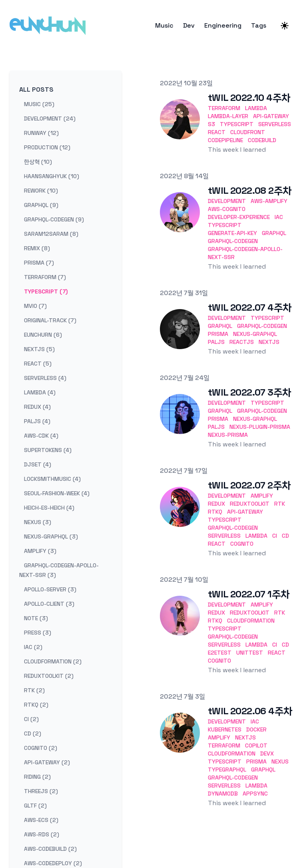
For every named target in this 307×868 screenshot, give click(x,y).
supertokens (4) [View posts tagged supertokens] (48, 450)
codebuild (262, 140)
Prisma (218, 334)
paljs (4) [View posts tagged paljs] (37, 421)
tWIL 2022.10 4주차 (249, 97)
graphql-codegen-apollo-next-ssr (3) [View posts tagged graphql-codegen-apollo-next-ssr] (59, 570)
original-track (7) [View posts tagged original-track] (50, 320)
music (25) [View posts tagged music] (39, 104)
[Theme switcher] (285, 26)
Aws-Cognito (227, 209)
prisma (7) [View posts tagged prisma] (39, 263)
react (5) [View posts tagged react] (38, 364)
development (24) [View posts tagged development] (50, 119)
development (227, 201)
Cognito (242, 544)
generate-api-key (232, 233)
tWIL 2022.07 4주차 (250, 307)
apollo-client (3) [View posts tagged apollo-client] (49, 604)
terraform (224, 108)
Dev (189, 26)
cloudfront (248, 132)
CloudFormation (251, 621)
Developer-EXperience (239, 217)
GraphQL (274, 233)
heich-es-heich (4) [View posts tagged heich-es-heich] (49, 508)
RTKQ (215, 512)
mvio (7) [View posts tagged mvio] (35, 306)
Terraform (224, 745)
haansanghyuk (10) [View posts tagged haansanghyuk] (52, 176)
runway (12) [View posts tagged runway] (41, 133)
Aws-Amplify (269, 201)
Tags (259, 26)
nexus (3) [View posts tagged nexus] (38, 522)
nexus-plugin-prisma (260, 427)
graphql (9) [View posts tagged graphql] (41, 205)
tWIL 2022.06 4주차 (250, 711)
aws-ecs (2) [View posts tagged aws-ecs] (41, 820)
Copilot (256, 745)
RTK (280, 504)
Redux (216, 504)
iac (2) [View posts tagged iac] (33, 647)
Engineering (223, 26)
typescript (237, 124)
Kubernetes (225, 729)
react (217, 132)
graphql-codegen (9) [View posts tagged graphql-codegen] (54, 219)
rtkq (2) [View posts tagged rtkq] (36, 705)
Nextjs (269, 342)
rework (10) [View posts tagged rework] (41, 191)
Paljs (216, 342)
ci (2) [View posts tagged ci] (31, 719)
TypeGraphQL (227, 770)
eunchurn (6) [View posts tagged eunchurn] (43, 335)
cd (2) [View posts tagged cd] (33, 733)
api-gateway (271, 116)
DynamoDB (223, 794)
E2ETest (220, 653)
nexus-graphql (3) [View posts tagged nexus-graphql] (51, 536)
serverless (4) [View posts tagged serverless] (45, 378)
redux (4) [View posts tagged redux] (37, 407)
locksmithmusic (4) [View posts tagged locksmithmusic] (52, 479)
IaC (279, 217)
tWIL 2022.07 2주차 (249, 485)
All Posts (36, 89)
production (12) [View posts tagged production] (47, 147)
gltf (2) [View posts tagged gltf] (35, 806)
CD (285, 536)
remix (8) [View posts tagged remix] (37, 248)
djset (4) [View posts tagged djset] (38, 464)
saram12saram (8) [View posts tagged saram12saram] (51, 234)
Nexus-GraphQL (255, 334)
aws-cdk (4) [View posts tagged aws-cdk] (41, 436)
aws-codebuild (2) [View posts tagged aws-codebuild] (50, 849)
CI (275, 536)
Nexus (280, 762)
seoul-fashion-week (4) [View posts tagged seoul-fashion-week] (57, 493)
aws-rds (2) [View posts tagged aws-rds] (42, 834)
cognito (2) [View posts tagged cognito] (41, 748)
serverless (275, 124)
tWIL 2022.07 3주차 (249, 392)
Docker (256, 729)
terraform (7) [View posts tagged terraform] (45, 277)
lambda (256, 108)
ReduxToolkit (250, 504)
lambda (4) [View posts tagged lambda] (40, 392)
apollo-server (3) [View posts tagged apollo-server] (50, 589)
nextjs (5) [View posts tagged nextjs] (39, 349)
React (217, 544)
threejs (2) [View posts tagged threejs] (41, 791)
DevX (267, 753)
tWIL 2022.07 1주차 (249, 594)
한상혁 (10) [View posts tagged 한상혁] (38, 162)
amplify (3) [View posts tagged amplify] (40, 551)
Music (164, 26)
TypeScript (225, 225)
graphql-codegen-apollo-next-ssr (245, 253)
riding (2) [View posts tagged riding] (37, 777)
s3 (211, 124)
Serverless (224, 536)
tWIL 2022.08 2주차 (250, 190)
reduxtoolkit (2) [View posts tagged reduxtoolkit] (49, 676)
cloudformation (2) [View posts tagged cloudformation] (53, 661)
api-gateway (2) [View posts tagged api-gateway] (47, 762)
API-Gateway (245, 512)
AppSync (255, 794)
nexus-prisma (228, 435)
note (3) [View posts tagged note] (36, 618)
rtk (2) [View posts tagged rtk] (34, 690)
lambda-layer (228, 116)
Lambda (256, 536)
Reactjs (242, 342)
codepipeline (225, 140)
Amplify (262, 496)
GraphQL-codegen (233, 241)
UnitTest (250, 653)
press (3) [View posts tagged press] (38, 633)
